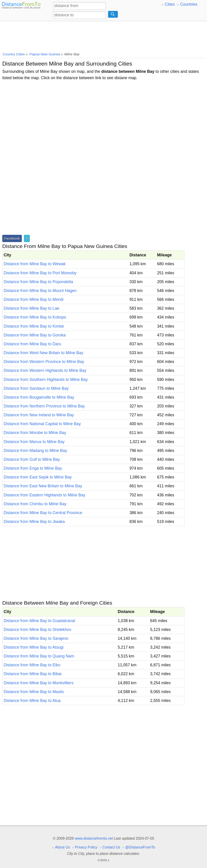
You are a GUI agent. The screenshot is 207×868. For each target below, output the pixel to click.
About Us (62, 847)
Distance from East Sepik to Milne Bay (38, 477)
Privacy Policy (86, 847)
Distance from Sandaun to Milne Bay (36, 388)
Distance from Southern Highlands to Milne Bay (46, 380)
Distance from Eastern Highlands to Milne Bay (44, 495)
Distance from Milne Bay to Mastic (34, 692)
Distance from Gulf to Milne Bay (32, 459)
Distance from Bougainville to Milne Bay (39, 397)
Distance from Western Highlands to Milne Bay (45, 370)
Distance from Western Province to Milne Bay (44, 362)
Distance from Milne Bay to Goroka (35, 335)
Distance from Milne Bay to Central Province (43, 513)
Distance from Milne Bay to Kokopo (35, 317)
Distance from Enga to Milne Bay (33, 468)
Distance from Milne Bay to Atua (32, 701)
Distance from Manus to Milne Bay (34, 442)
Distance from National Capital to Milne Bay (42, 424)
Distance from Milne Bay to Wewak (35, 264)
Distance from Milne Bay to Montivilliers (39, 683)
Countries (189, 4)
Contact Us (111, 847)
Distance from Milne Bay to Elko (32, 665)
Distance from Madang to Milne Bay (35, 451)
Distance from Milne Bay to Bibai (33, 674)
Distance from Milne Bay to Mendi (34, 299)
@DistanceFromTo (140, 847)
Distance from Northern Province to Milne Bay (44, 406)
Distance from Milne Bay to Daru (32, 344)
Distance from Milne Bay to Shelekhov (37, 630)
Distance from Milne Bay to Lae (31, 308)
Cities (170, 4)
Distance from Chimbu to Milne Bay (35, 504)
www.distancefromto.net (94, 838)
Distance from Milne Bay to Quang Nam (39, 656)
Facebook (12, 238)
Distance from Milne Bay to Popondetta (38, 282)
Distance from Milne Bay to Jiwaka (34, 522)
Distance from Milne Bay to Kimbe (34, 326)
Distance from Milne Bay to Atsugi (34, 647)
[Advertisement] (103, 35)
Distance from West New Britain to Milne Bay (43, 353)
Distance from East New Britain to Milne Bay (43, 486)
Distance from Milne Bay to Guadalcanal (39, 621)
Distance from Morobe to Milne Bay (35, 433)
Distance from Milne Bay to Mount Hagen (40, 291)
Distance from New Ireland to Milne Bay (39, 415)
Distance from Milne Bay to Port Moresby (40, 273)
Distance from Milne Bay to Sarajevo (36, 638)
